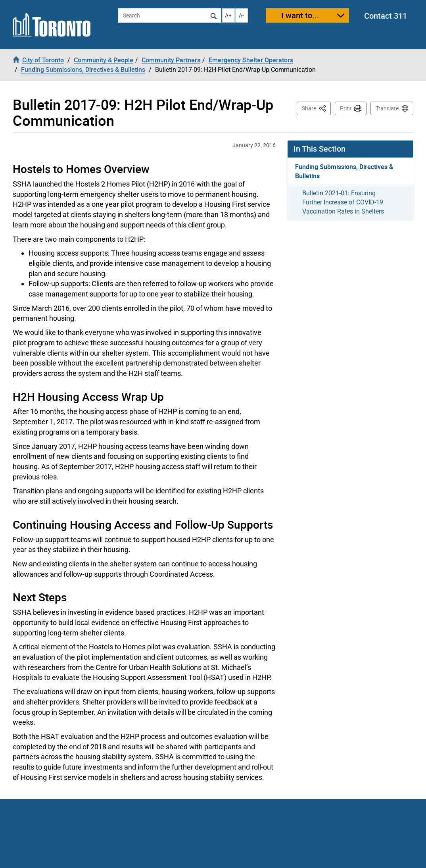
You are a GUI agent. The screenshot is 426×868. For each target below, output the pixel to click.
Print (346, 108)
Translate (387, 108)
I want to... (300, 15)
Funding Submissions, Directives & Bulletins (344, 171)
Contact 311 (386, 16)
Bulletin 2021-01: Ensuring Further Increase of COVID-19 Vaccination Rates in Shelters (343, 202)
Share (316, 108)
